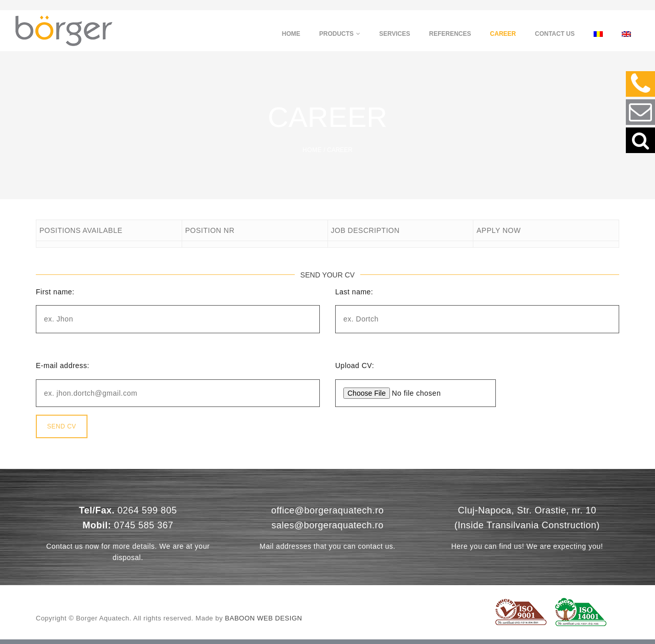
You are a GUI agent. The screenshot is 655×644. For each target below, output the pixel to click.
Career (503, 34)
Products (340, 34)
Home (291, 34)
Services (395, 34)
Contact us (555, 34)
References (450, 34)
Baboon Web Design (264, 623)
